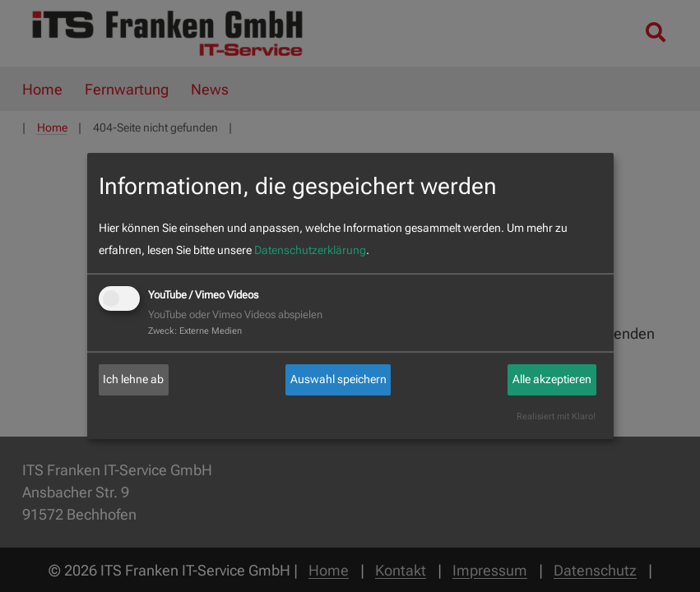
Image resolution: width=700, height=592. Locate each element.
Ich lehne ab (133, 379)
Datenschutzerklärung (310, 250)
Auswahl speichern (338, 379)
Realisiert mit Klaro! (556, 416)
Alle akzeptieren (552, 379)
